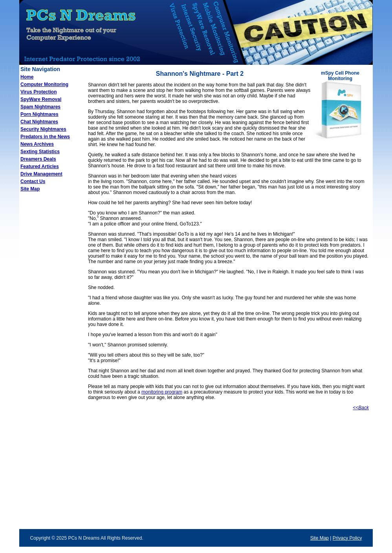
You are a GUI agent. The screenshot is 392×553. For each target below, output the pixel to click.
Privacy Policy (347, 538)
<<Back (361, 408)
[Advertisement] (51, 322)
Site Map (320, 538)
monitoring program (162, 392)
